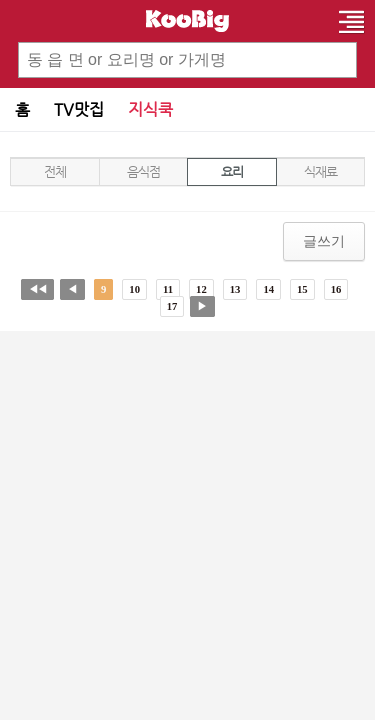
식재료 (320, 171)
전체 (54, 171)
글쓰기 (324, 241)
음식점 (143, 171)
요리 (231, 171)
